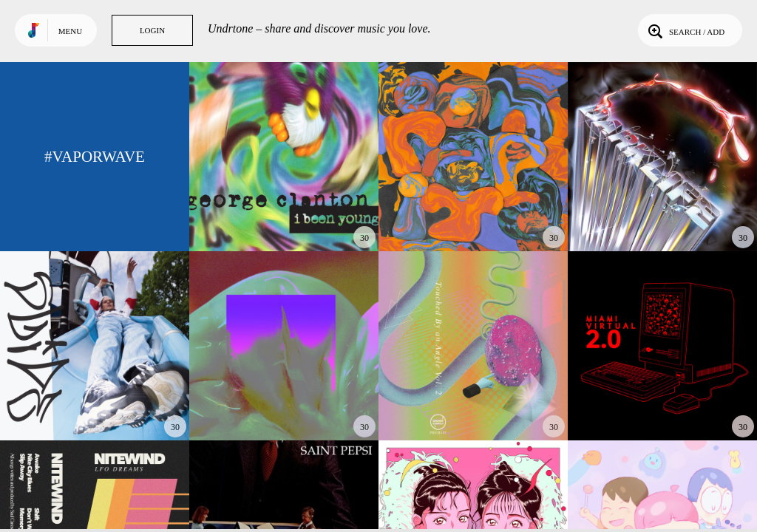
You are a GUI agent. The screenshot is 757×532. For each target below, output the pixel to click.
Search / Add (685, 30)
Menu (70, 31)
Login (152, 30)
